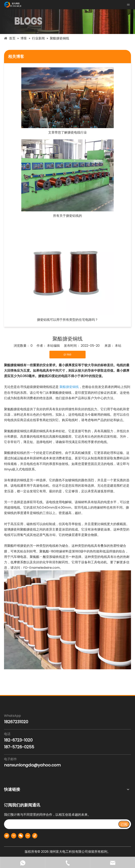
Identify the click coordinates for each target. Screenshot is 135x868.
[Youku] (14, 836)
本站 (118, 346)
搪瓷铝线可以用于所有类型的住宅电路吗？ (67, 320)
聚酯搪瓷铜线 (69, 387)
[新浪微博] (7, 836)
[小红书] (28, 836)
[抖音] (35, 836)
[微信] (21, 836)
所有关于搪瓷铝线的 (67, 216)
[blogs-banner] (67, 22)
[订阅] (124, 824)
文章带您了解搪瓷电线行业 (67, 132)
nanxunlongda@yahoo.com (32, 765)
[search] (61, 824)
